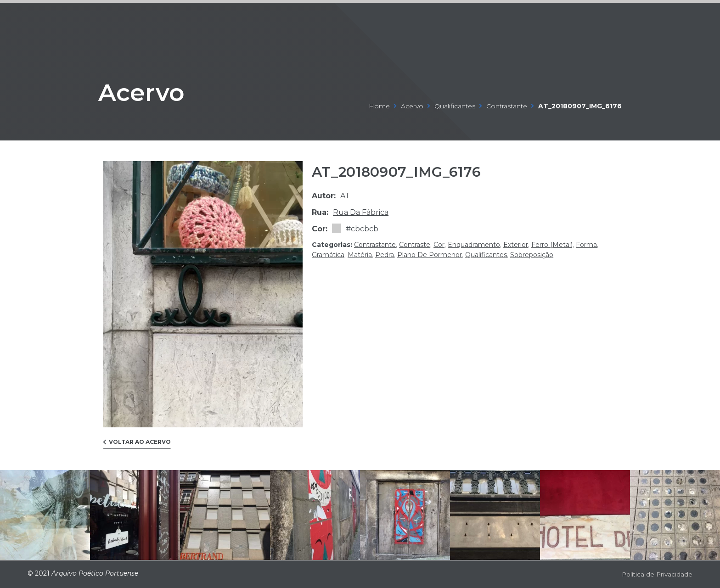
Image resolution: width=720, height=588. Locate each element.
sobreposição (532, 255)
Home (379, 106)
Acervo (160, 89)
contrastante (507, 106)
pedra (385, 255)
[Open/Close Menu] (684, 20)
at (345, 196)
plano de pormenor (430, 255)
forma (586, 245)
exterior (516, 245)
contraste (415, 245)
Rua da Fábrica (361, 212)
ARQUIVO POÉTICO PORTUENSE (57, 19)
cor (439, 245)
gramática (328, 255)
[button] (137, 444)
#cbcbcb (362, 229)
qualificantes (455, 106)
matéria (360, 255)
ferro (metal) (552, 245)
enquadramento (474, 245)
